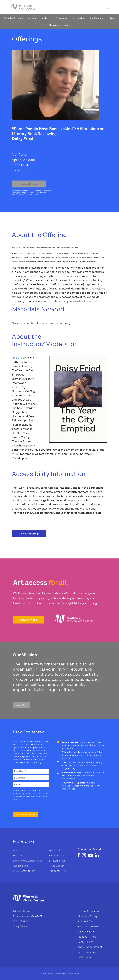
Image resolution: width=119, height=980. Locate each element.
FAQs (113, 18)
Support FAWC (58, 871)
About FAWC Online (13, 18)
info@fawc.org (22, 926)
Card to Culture (98, 18)
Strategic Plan (57, 861)
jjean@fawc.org (18, 194)
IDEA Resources (60, 18)
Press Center (56, 866)
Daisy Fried (19, 358)
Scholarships (79, 18)
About (17, 850)
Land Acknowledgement (27, 861)
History (17, 856)
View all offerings (29, 534)
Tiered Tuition (22, 170)
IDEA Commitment (24, 871)
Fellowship (55, 850)
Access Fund (21, 866)
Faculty (44, 18)
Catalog (32, 18)
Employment (56, 856)
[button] (29, 620)
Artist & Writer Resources (60, 25)
